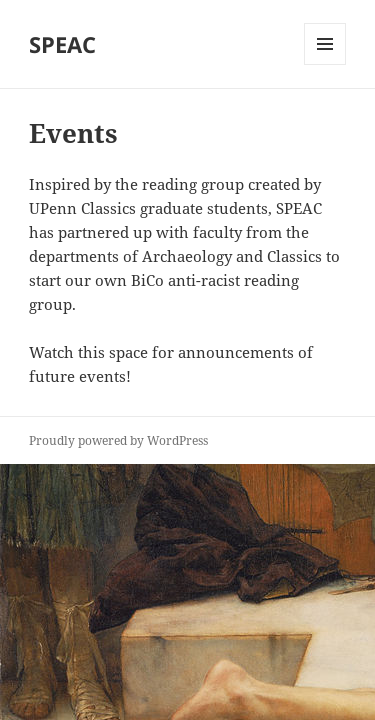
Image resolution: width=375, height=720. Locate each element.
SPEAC (62, 44)
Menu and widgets (325, 64)
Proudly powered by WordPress (118, 440)
